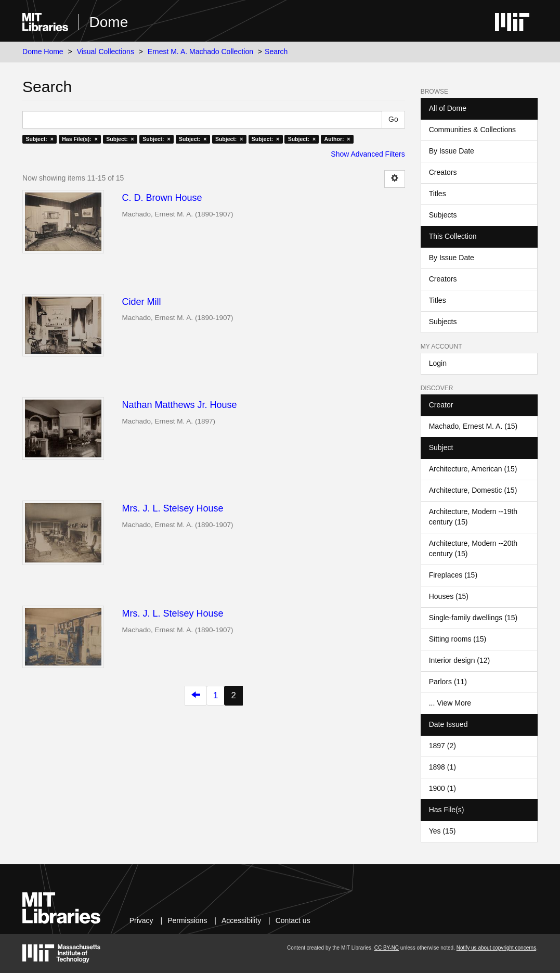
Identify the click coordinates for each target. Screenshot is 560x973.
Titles (438, 194)
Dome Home (43, 52)
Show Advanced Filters (368, 154)
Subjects (443, 215)
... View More (450, 703)
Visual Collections (106, 52)
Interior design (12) (460, 660)
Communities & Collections (472, 130)
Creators (443, 172)
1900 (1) (442, 788)
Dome (109, 22)
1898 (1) (442, 767)
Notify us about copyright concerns (496, 948)
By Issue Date (452, 151)
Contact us (293, 920)
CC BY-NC (387, 948)
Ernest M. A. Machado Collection (200, 52)
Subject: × (39, 139)
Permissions (187, 920)
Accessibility (241, 920)
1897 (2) (442, 746)
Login (438, 363)
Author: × (337, 139)
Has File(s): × (80, 139)
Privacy (141, 920)
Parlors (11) (448, 682)
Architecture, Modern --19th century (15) (473, 517)
